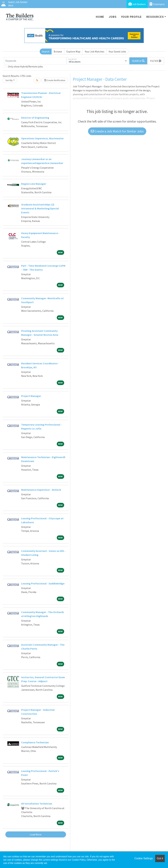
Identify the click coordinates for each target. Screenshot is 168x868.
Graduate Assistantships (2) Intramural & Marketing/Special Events (40, 208)
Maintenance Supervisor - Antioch (41, 490)
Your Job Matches (95, 51)
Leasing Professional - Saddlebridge (43, 583)
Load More (36, 834)
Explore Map (73, 51)
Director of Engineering (35, 118)
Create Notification (55, 80)
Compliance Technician (35, 742)
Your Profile (131, 17)
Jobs (113, 17)
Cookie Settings (144, 858)
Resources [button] (155, 17)
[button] (156, 61)
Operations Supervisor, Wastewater (42, 138)
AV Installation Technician (37, 804)
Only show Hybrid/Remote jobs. (26, 66)
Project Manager (31, 396)
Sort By (9, 80)
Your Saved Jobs (117, 51)
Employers (157, 4)
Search (46, 51)
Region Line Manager (34, 184)
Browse (58, 51)
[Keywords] (35, 61)
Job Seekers (137, 4)
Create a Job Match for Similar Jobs (117, 131)
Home (100, 17)
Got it (160, 858)
